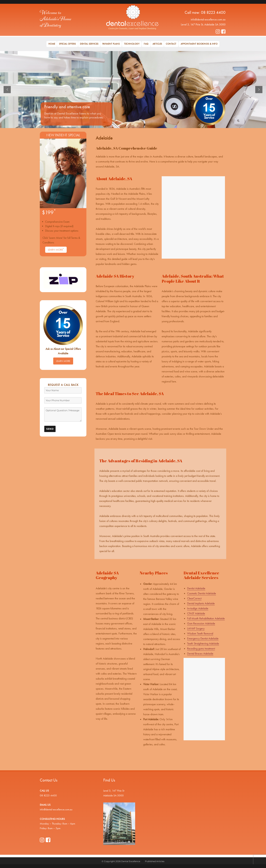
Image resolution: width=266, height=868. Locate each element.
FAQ (146, 44)
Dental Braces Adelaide (200, 654)
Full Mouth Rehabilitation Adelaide (206, 618)
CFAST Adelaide (196, 613)
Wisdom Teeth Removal (200, 633)
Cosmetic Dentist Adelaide (202, 593)
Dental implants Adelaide (201, 603)
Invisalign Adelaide (198, 608)
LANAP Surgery (196, 628)
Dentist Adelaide (196, 588)
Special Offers (67, 44)
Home (52, 44)
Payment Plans (111, 44)
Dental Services (89, 44)
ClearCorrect (194, 598)
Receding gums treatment (201, 648)
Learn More (56, 250)
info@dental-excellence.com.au (208, 19)
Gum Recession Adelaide (201, 623)
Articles (157, 44)
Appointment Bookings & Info (199, 44)
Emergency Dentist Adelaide (203, 638)
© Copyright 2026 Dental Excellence (121, 861)
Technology (132, 44)
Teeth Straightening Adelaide (203, 643)
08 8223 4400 (213, 12)
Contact (171, 44)
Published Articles (155, 861)
